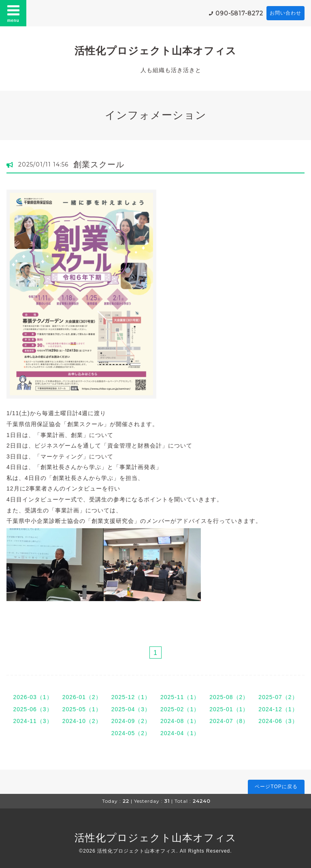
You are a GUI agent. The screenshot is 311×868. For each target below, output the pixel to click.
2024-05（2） (131, 733)
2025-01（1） (229, 709)
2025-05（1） (82, 709)
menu (13, 13)
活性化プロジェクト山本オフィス (155, 51)
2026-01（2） (82, 697)
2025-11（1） (180, 697)
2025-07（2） (278, 697)
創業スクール (99, 164)
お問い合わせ (285, 13)
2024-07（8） (229, 721)
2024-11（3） (33, 721)
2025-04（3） (131, 709)
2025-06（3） (33, 709)
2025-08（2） (229, 697)
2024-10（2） (82, 721)
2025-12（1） (131, 697)
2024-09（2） (131, 721)
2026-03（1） (33, 697)
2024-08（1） (180, 721)
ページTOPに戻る (276, 787)
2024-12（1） (278, 709)
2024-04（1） (180, 733)
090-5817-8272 (239, 13)
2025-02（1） (180, 709)
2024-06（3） (278, 721)
